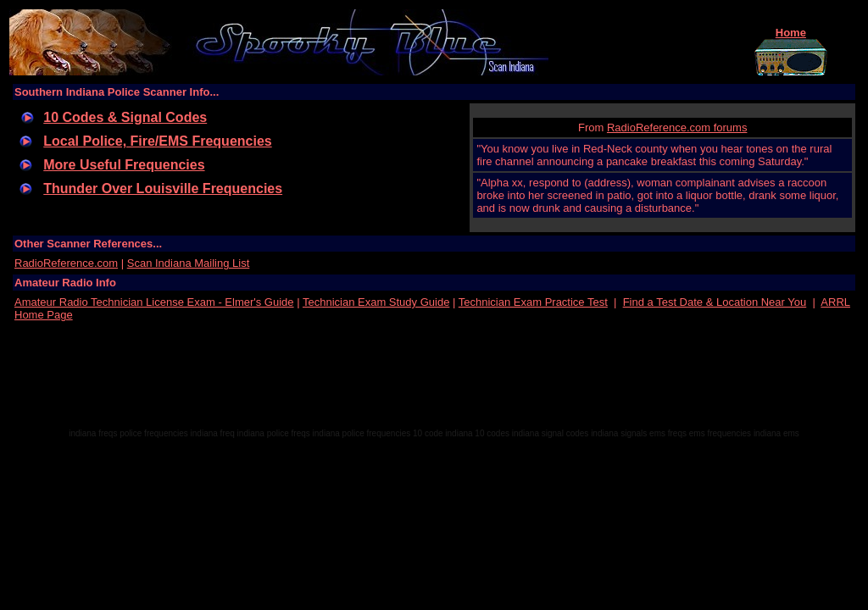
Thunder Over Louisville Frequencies (163, 189)
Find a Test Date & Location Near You (715, 302)
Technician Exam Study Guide (376, 302)
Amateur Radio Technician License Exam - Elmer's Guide (154, 302)
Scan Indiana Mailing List (189, 263)
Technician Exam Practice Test (533, 302)
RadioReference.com (66, 263)
